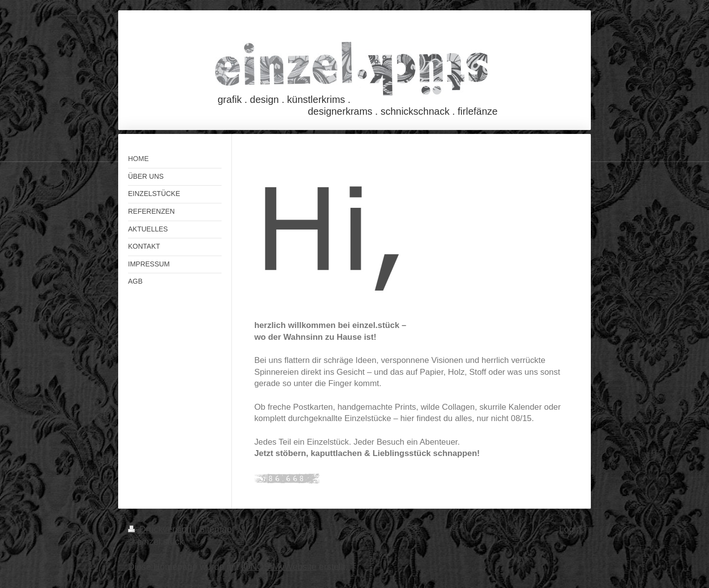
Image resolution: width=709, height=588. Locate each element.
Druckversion (161, 529)
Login (570, 529)
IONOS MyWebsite (278, 567)
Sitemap (215, 529)
